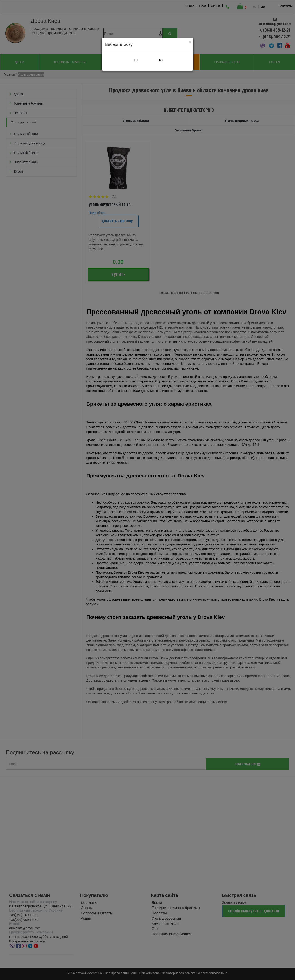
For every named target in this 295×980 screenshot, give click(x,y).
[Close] (190, 42)
